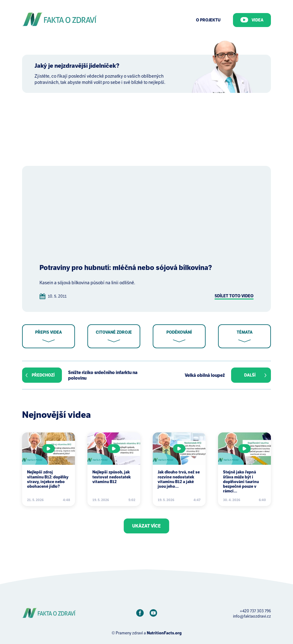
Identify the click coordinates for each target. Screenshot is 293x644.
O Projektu (208, 20)
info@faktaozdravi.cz (252, 616)
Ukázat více (146, 526)
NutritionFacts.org (164, 633)
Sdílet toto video (234, 296)
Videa (252, 20)
